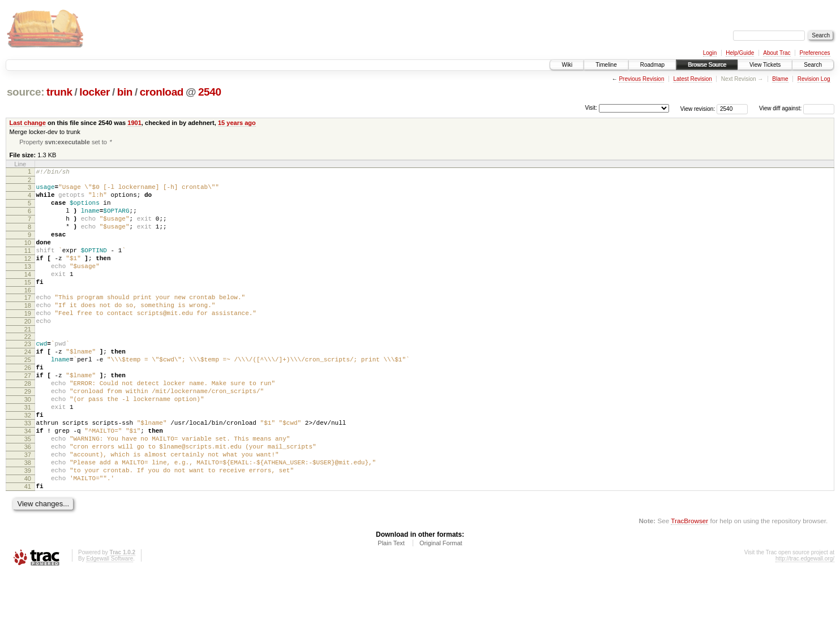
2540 (210, 92)
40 (28, 539)
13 (28, 286)
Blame (780, 79)
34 (28, 481)
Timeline (606, 65)
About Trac (777, 53)
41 (28, 549)
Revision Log (814, 79)
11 (28, 267)
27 (28, 414)
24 (28, 385)
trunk (59, 92)
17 (28, 322)
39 (28, 529)
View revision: (698, 108)
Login (710, 53)
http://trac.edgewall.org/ (805, 622)
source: (25, 92)
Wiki (567, 65)
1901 (134, 123)
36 (28, 501)
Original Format (441, 607)
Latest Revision (692, 79)
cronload (162, 92)
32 (28, 462)
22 (28, 368)
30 (28, 443)
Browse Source (707, 65)
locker (95, 92)
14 (28, 296)
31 (28, 452)
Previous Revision (641, 79)
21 (28, 361)
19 (28, 342)
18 (28, 332)
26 (28, 404)
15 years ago (237, 123)
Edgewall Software (110, 622)
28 (28, 424)
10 (28, 257)
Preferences (815, 53)
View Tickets (765, 65)
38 (28, 520)
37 (28, 510)
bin (125, 92)
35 (28, 491)
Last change (28, 123)
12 (28, 277)
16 (28, 315)
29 (28, 433)
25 (28, 395)
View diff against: (797, 108)
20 (28, 351)
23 (28, 376)
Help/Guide (740, 53)
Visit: (591, 108)
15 (28, 305)
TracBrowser (689, 585)
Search (813, 65)
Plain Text (391, 607)
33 (28, 472)
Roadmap (652, 65)
